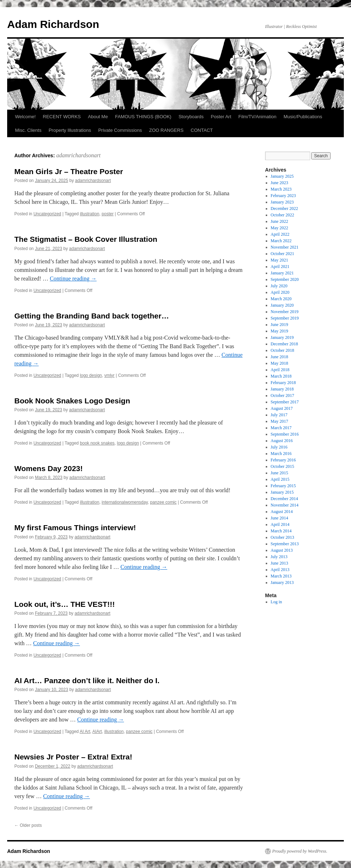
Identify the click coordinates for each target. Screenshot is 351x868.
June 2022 (280, 221)
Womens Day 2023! (49, 468)
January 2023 (282, 202)
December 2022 (284, 208)
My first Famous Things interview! (75, 527)
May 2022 (280, 228)
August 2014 (282, 512)
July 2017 (279, 415)
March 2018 (281, 376)
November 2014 (285, 505)
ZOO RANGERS (166, 130)
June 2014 (280, 518)
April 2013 (280, 570)
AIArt (97, 732)
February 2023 (283, 196)
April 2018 (280, 370)
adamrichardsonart (78, 155)
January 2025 (282, 176)
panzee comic (163, 502)
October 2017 (283, 395)
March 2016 (281, 454)
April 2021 (280, 267)
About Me (98, 117)
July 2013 (279, 557)
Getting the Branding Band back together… (92, 316)
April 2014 (280, 524)
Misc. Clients (28, 130)
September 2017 (285, 402)
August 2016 (282, 441)
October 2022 (283, 215)
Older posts (28, 825)
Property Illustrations (70, 130)
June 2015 (280, 473)
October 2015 (283, 466)
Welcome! (25, 117)
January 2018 (282, 389)
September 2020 (285, 279)
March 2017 (281, 428)
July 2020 (279, 286)
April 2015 (280, 479)
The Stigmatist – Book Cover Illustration (86, 239)
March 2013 (281, 576)
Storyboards (191, 117)
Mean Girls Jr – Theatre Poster (69, 171)
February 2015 (283, 486)
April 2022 (280, 234)
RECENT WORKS (62, 117)
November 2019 (285, 312)
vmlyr (109, 375)
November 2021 (285, 247)
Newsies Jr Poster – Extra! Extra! (73, 757)
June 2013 (280, 563)
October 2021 (283, 254)
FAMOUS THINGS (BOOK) (143, 117)
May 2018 (280, 363)
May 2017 (280, 421)
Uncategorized (47, 214)
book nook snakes (97, 443)
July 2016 (279, 447)
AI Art (85, 732)
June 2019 (280, 325)
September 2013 (285, 544)
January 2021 (282, 273)
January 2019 (282, 337)
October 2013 (283, 537)
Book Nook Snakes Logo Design (72, 401)
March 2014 (281, 531)
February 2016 (283, 460)
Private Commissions (120, 130)
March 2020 (281, 299)
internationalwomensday (125, 502)
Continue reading (73, 279)
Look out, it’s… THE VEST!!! (64, 604)
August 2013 (282, 550)
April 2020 (280, 292)
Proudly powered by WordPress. (300, 851)
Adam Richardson (53, 24)
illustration (90, 214)
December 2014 (284, 499)
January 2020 (282, 305)
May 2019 (280, 331)
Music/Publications (303, 117)
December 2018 (284, 344)
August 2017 (282, 408)
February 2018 (283, 383)
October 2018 (283, 350)
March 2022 (281, 241)
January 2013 (282, 582)
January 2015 (282, 492)
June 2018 (280, 357)
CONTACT (202, 130)
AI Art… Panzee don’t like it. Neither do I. (87, 680)
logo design (91, 375)
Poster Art (221, 117)
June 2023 (280, 183)
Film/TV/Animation (258, 117)
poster (108, 214)
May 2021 (280, 260)
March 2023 (281, 189)
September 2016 (285, 434)
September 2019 (285, 318)
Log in (277, 602)
